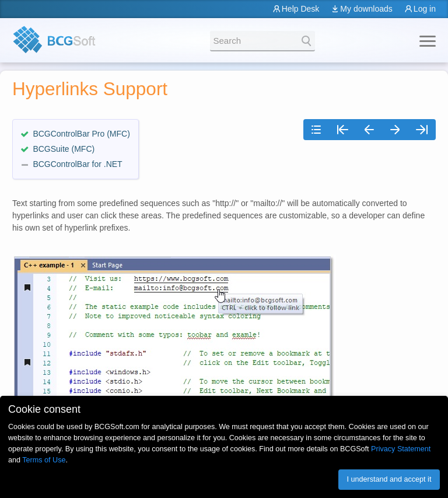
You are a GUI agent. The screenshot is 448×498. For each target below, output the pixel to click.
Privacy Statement (401, 449)
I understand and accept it (389, 479)
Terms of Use (44, 460)
